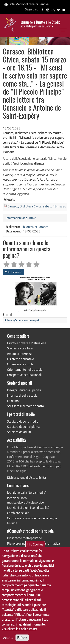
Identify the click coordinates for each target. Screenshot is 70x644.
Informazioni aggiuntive (21, 218)
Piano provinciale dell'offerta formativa (34, 543)
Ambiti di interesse (20, 354)
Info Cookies (35, 547)
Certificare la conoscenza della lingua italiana (32, 520)
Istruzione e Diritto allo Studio (40, 24)
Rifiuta (22, 641)
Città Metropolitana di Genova (26, 4)
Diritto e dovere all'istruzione (27, 343)
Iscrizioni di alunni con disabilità (28, 508)
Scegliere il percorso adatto (25, 406)
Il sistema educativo (21, 359)
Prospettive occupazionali (24, 375)
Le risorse (14, 401)
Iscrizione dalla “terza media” (27, 492)
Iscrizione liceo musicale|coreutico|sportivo (25, 500)
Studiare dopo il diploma (23, 427)
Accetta (8, 641)
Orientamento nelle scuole (25, 369)
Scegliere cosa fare (20, 348)
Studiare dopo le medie (23, 421)
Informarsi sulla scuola (22, 395)
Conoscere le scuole (20, 364)
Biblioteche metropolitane (25, 538)
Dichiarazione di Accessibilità (27, 477)
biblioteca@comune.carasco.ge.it (22, 320)
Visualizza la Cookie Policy (19, 632)
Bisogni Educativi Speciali (24, 390)
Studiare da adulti (19, 432)
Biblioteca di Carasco (34, 227)
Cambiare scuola (18, 513)
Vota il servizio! (13, 272)
